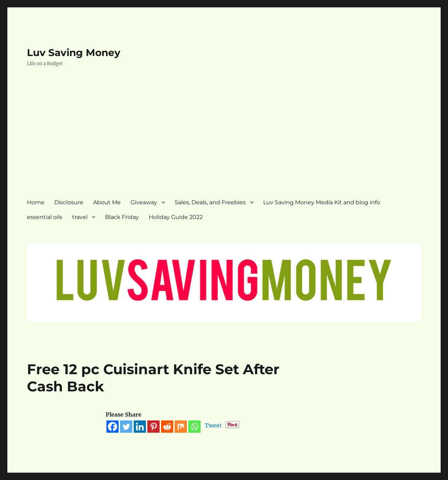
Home (36, 202)
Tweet (213, 425)
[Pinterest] (153, 427)
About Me (107, 202)
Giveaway (144, 202)
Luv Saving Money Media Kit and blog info (322, 202)
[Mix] (181, 427)
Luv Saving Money (74, 53)
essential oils (45, 217)
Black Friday (122, 217)
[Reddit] (167, 427)
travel (80, 217)
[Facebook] (113, 427)
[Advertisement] (224, 138)
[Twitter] (126, 427)
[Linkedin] (140, 427)
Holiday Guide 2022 (176, 217)
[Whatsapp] (194, 427)
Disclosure (69, 202)
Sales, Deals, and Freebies (210, 202)
